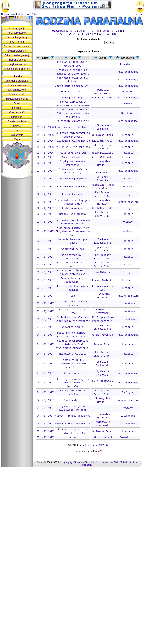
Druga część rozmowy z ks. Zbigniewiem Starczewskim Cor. (73, 232)
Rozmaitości (128, 438)
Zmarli (17, 103)
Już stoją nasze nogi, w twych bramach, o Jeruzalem (73, 383)
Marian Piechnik (102, 335)
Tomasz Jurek (102, 345)
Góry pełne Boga (73, 98)
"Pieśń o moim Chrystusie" (73, 424)
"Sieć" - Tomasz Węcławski (73, 416)
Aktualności (128, 64)
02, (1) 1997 (45, 157)
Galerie (17, 126)
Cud (73, 296)
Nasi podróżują (128, 72)
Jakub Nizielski (102, 153)
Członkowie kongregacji (17, 55)
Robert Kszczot (102, 98)
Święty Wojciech (73, 157)
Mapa (17, 139)
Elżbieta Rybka (102, 141)
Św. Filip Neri (17, 42)
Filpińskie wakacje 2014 (73, 121)
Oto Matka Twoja (73, 194)
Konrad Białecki (102, 280)
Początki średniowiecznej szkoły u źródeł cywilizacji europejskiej (73, 345)
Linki (17, 130)
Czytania (137, 14)
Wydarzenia (17, 135)
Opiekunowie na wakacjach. (73, 86)
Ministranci (17, 117)
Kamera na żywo (17, 90)
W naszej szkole (73, 327)
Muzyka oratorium (17, 64)
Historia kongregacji (17, 37)
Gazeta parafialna (17, 121)
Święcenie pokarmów (73, 179)
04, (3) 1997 (45, 327)
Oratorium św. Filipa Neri (17, 69)
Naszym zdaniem (128, 202)
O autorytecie (73, 400)
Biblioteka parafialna (17, 99)
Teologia (128, 127)
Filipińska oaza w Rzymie (73, 141)
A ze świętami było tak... (73, 127)
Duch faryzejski (73, 208)
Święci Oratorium (17, 51)
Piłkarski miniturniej (73, 92)
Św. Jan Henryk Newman (17, 46)
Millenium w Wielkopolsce (73, 147)
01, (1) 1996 (45, 127)
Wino (73, 438)
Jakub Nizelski (102, 438)
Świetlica (128, 92)
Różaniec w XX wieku (73, 354)
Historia (128, 135)
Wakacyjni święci (73, 249)
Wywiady (128, 187)
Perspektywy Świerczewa (73, 187)
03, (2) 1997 (45, 232)
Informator (17, 108)
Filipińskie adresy (17, 60)
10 (107, 445)
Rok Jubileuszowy (17, 33)
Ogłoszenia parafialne (17, 81)
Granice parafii (17, 112)
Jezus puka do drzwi (73, 153)
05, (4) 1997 (45, 432)
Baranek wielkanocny (73, 214)
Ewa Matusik (102, 272)
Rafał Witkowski (102, 157)
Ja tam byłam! (73, 373)
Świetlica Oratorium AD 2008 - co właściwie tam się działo (73, 113)
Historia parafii (17, 94)
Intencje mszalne (17, 85)
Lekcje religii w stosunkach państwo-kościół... (73, 364)
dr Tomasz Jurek (102, 135)
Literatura (128, 304)
